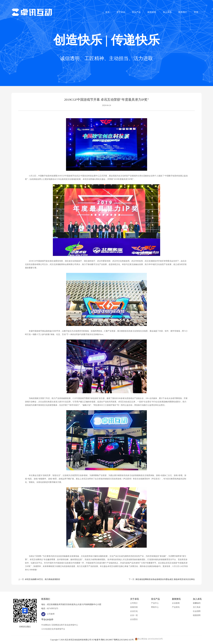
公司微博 (48, 614)
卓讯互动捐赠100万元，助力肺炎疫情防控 (42, 579)
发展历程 (134, 607)
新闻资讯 (152, 12)
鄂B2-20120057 (107, 640)
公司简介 (134, 603)
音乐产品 (136, 12)
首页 (107, 12)
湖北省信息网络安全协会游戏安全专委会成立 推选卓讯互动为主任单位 (165, 579)
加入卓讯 (167, 12)
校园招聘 (197, 615)
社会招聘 (197, 611)
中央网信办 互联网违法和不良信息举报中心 (60, 625)
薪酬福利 (197, 603)
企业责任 (134, 619)
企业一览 (134, 615)
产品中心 (155, 603)
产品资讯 (176, 607)
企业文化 (134, 611)
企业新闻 (176, 603)
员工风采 (197, 607)
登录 (196, 12)
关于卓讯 (121, 12)
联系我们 (183, 12)
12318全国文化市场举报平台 (53, 629)
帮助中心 (155, 607)
